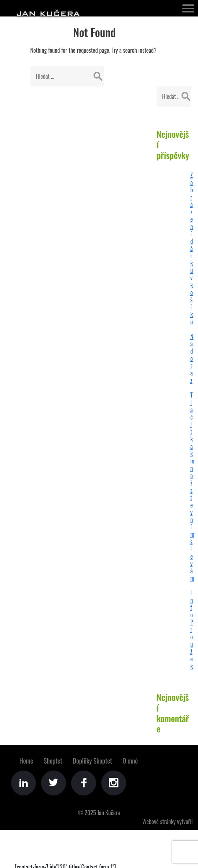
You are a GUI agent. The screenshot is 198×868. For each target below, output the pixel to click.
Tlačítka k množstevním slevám (192, 487)
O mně (130, 761)
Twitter (54, 783)
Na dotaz (192, 358)
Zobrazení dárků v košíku (192, 248)
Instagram (114, 783)
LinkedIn (23, 783)
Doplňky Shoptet (93, 761)
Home (26, 761)
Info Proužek (192, 629)
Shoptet (53, 761)
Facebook (84, 783)
